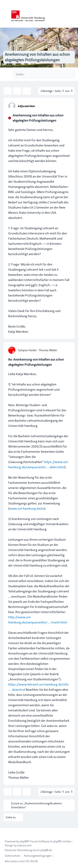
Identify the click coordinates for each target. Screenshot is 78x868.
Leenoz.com (24, 845)
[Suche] (64, 74)
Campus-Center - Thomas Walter (37, 350)
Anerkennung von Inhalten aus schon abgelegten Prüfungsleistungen (38, 118)
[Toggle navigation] (73, 14)
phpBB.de (46, 850)
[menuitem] (12, 856)
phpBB (24, 841)
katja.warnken (26, 106)
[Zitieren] (66, 106)
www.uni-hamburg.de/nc (27, 509)
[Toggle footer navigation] (5, 831)
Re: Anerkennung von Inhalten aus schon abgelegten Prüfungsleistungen (36, 362)
